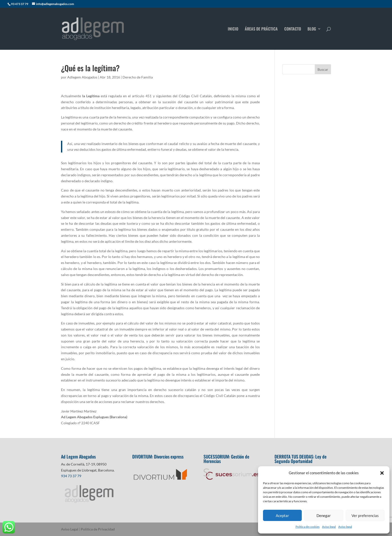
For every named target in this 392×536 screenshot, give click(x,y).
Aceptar (282, 515)
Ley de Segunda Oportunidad (300, 459)
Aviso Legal (70, 529)
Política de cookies (307, 527)
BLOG (312, 29)
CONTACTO (293, 29)
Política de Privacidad (98, 529)
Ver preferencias (365, 515)
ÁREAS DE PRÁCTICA (261, 29)
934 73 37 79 (71, 476)
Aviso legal (329, 527)
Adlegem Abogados (82, 77)
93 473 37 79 (20, 4)
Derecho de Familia (138, 77)
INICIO (233, 29)
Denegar (324, 515)
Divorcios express (169, 456)
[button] (382, 473)
